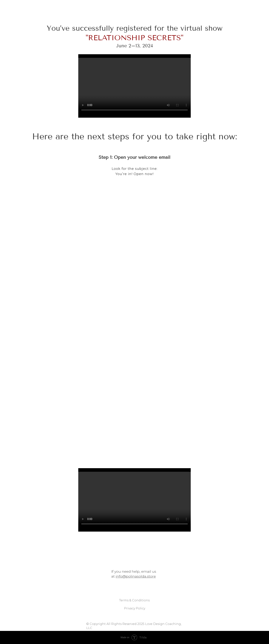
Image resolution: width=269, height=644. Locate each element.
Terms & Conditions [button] (134, 606)
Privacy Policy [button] (135, 614)
